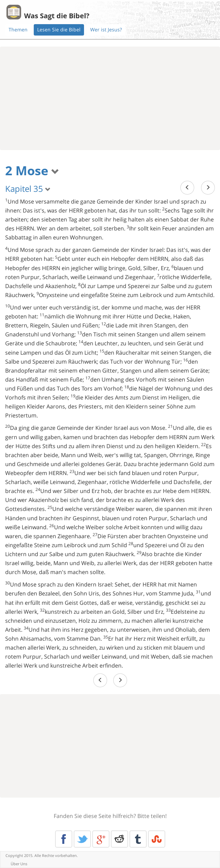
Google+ (101, 839)
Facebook (64, 839)
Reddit (119, 839)
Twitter (82, 839)
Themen (18, 29)
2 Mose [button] (32, 171)
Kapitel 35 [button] (28, 189)
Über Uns (19, 864)
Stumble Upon (157, 839)
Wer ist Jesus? (106, 29)
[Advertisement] (110, 98)
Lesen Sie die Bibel (59, 29)
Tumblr (138, 839)
